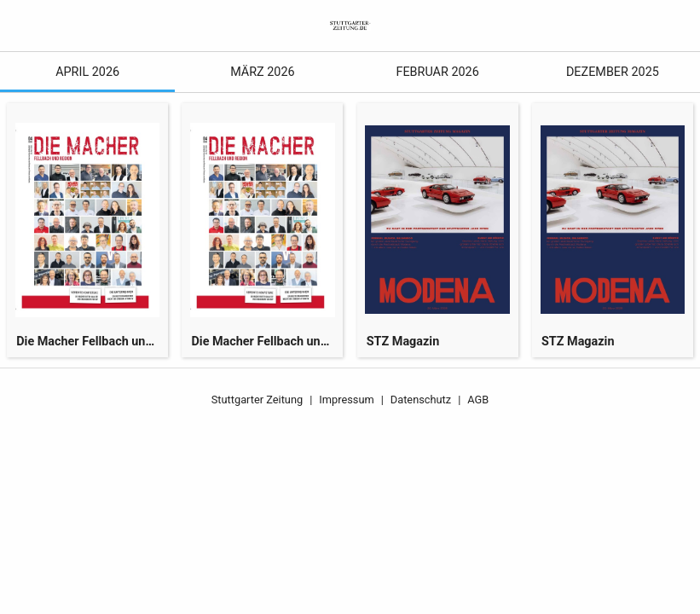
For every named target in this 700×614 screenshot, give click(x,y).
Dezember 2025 (613, 72)
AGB (478, 400)
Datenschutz (421, 400)
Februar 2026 (437, 72)
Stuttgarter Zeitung (257, 400)
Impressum (346, 400)
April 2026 (87, 72)
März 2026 (263, 72)
